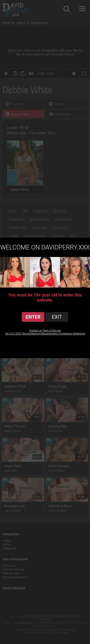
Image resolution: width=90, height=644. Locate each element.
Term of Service (52, 331)
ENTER (33, 317)
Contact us (35, 331)
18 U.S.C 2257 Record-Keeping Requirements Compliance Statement (45, 334)
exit (57, 317)
